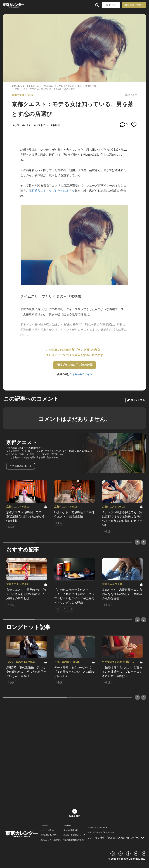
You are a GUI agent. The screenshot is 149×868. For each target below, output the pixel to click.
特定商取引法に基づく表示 (74, 840)
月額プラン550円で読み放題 (74, 365)
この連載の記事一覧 (21, 466)
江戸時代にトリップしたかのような (52, 191)
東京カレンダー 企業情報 (51, 840)
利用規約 (67, 825)
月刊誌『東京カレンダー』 (98, 828)
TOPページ (45, 825)
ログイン (111, 5)
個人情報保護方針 (71, 830)
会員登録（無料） (134, 5)
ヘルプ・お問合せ (48, 830)
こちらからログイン (81, 374)
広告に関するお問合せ (49, 835)
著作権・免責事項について (74, 835)
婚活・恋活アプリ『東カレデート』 (102, 832)
